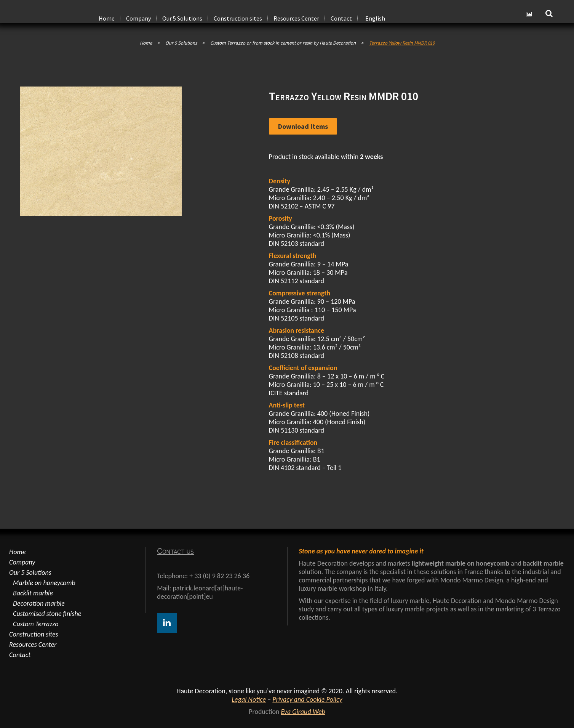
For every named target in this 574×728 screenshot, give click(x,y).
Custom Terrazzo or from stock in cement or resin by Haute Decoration (283, 43)
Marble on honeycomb (44, 583)
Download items (303, 126)
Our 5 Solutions (30, 572)
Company (22, 562)
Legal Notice (249, 699)
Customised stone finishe (47, 614)
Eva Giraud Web (303, 712)
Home (146, 43)
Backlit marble (33, 593)
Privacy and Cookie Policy (307, 699)
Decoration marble (39, 603)
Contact (20, 655)
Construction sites (34, 634)
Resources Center (33, 645)
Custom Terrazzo (36, 624)
